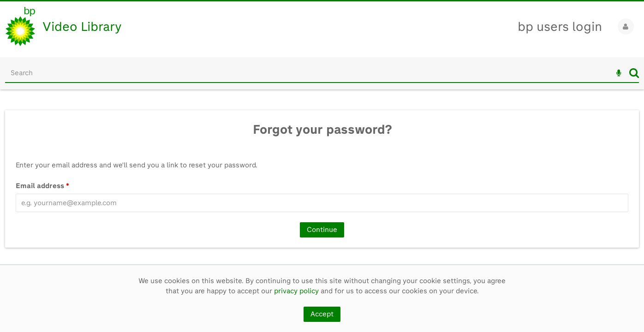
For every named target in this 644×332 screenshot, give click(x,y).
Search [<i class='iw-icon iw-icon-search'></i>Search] (634, 73)
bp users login (560, 27)
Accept (322, 314)
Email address (42, 186)
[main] (322, 177)
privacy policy (296, 291)
